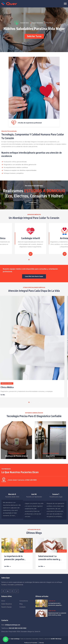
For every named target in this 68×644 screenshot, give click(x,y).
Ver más (5, 395)
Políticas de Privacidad (31, 643)
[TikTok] (17, 591)
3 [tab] (31, 260)
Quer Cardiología (15, 639)
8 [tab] (41, 260)
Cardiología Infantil (51, 238)
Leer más (8, 566)
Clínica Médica (9, 387)
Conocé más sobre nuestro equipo (34, 276)
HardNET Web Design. (56, 639)
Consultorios (24, 601)
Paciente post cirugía (56, 497)
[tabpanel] (34, 30)
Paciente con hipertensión (34, 497)
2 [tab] (29, 260)
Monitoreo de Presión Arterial (17, 456)
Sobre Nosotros (7, 604)
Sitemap (42, 643)
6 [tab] (37, 260)
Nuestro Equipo (6, 607)
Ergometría (51, 456)
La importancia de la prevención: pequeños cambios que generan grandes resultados (57, 604)
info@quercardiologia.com (13, 625)
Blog (21, 604)
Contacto (22, 607)
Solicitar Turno (34, 36)
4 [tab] (33, 260)
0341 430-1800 (31, 480)
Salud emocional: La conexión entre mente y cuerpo (49, 559)
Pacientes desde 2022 (12, 497)
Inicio (3, 601)
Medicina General (9, 383)
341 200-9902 (22, 628)
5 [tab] (35, 260)
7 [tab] (39, 260)
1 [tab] (27, 260)
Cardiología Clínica (17, 238)
